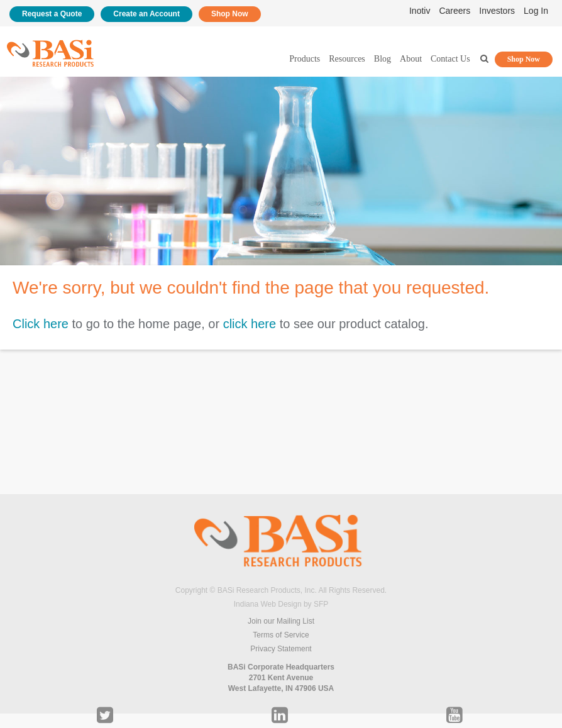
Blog (383, 59)
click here (250, 324)
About (411, 59)
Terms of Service (281, 635)
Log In (536, 11)
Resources (347, 59)
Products (305, 59)
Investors (497, 11)
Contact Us (450, 59)
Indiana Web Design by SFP (281, 604)
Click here (41, 324)
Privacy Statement (281, 649)
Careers (455, 11)
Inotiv (420, 11)
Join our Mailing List (281, 621)
